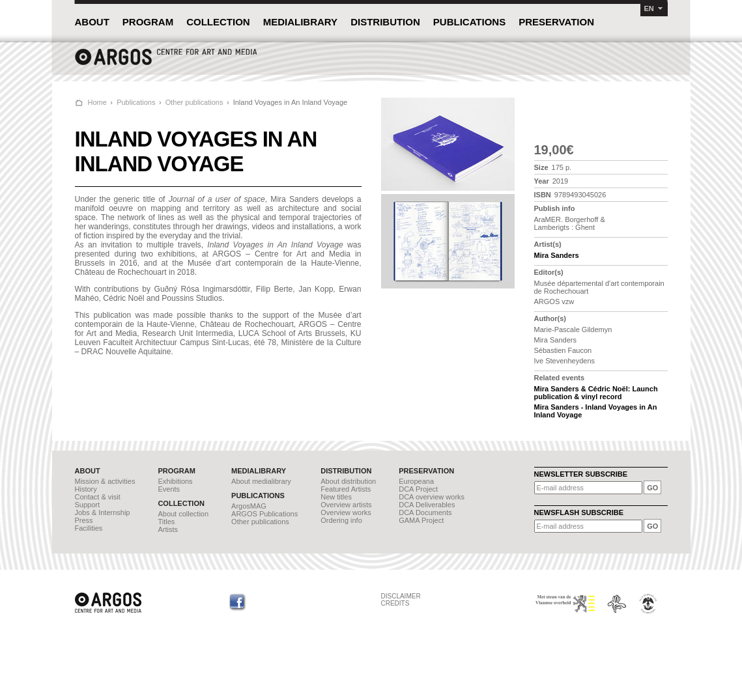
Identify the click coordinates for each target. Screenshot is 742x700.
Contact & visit (98, 497)
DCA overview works (432, 497)
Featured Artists (346, 489)
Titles (166, 522)
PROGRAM (148, 22)
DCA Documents (425, 512)
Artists (168, 529)
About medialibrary (261, 481)
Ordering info (341, 520)
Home (97, 102)
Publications (136, 102)
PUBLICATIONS (469, 22)
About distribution (348, 481)
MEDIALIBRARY (300, 22)
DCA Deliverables (427, 505)
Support (88, 505)
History (86, 489)
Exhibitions (175, 481)
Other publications (194, 102)
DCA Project (418, 489)
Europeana (416, 481)
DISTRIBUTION (385, 22)
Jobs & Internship (103, 512)
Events (169, 489)
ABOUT (92, 22)
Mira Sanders (557, 255)
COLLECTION (218, 22)
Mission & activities (105, 481)
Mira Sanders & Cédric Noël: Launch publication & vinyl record (596, 393)
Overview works (346, 512)
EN (649, 8)
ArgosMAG (249, 506)
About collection (183, 514)
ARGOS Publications (264, 514)
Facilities (89, 528)
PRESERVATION (556, 22)
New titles (336, 497)
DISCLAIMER (401, 596)
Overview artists (346, 505)
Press (84, 520)
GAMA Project (421, 520)
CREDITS (395, 603)
